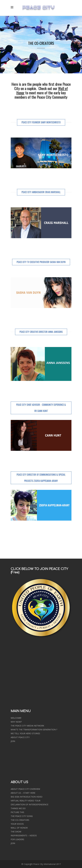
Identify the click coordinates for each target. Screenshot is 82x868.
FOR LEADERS (17, 839)
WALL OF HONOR (19, 828)
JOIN (13, 741)
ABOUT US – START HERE (23, 793)
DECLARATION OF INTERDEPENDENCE (30, 804)
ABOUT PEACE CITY (20, 737)
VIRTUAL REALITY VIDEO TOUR (26, 801)
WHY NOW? (16, 722)
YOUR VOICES (17, 824)
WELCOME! (16, 718)
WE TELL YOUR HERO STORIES (25, 733)
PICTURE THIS (17, 812)
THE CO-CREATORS (20, 820)
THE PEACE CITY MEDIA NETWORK (27, 726)
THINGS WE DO (18, 808)
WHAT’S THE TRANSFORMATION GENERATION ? (34, 730)
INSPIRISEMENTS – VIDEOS (24, 835)
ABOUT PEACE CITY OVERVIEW (25, 789)
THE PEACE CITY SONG (22, 816)
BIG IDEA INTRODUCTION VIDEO (27, 797)
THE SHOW (16, 832)
